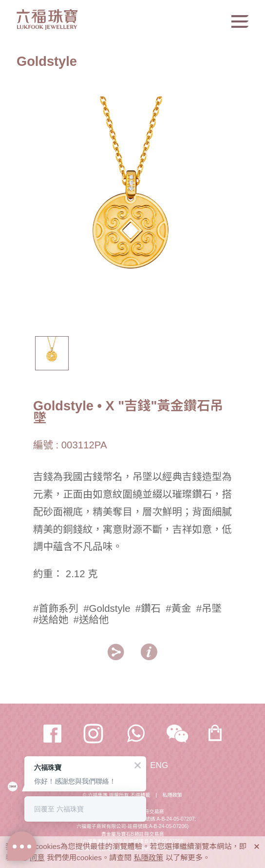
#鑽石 (148, 608)
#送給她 (51, 620)
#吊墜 (209, 608)
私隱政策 (172, 795)
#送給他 (91, 620)
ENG (159, 765)
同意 (37, 858)
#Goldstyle (107, 608)
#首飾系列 (56, 608)
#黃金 (178, 608)
